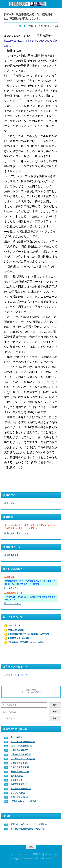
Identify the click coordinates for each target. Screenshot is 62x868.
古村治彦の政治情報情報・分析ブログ (28, 829)
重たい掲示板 (17, 737)
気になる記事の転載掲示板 (23, 742)
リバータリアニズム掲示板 (23, 759)
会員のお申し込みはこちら (16, 533)
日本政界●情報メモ (19, 750)
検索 (55, 705)
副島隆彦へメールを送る (19, 638)
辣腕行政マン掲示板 (20, 797)
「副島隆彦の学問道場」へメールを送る (26, 642)
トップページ (14, 625)
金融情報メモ (17, 780)
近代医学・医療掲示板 (21, 789)
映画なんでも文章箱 (20, 767)
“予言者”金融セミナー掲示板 (23, 801)
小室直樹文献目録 (19, 784)
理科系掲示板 (17, 776)
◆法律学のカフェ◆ (20, 772)
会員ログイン (10, 503)
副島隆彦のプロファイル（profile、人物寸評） (29, 634)
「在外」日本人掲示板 (21, 754)
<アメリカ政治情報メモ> (22, 746)
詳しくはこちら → (13, 588)
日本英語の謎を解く (20, 763)
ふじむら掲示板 (18, 793)
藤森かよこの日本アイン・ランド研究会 (29, 824)
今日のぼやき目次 (16, 630)
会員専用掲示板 (11, 555)
